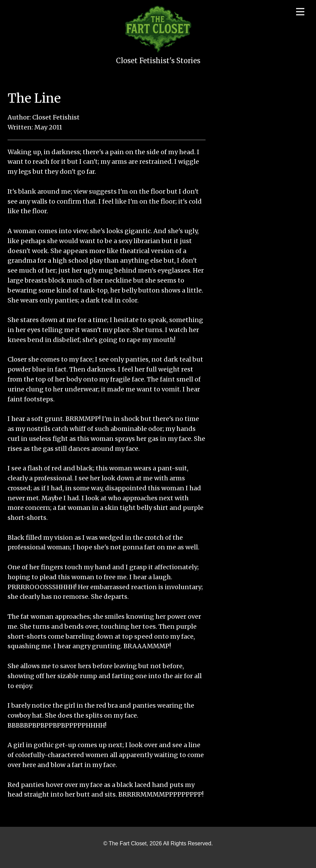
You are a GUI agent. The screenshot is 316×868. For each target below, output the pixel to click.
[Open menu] (300, 12)
